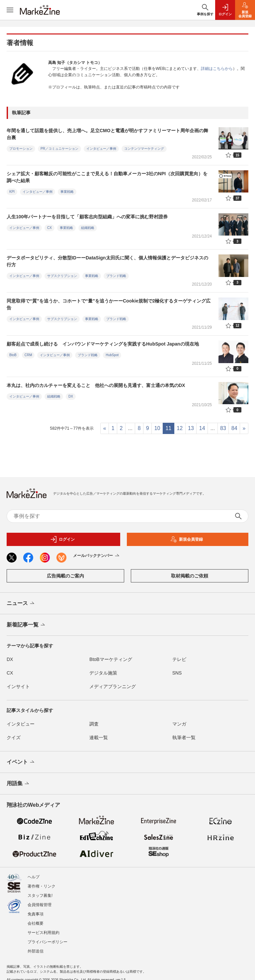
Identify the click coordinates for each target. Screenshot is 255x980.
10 (157, 428)
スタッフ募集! (40, 892)
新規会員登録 (187, 539)
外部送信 (36, 948)
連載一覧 (99, 737)
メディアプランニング (113, 686)
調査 (94, 724)
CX (49, 228)
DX (71, 396)
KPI (12, 192)
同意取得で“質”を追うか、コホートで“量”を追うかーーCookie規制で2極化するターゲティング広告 (109, 304)
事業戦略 (67, 192)
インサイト (18, 686)
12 (180, 428)
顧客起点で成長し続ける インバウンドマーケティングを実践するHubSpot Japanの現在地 (103, 344)
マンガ (179, 724)
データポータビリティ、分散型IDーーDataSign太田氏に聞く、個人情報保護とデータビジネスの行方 (107, 261)
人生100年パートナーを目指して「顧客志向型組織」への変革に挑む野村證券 (87, 217)
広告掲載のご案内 (65, 576)
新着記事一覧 (26, 625)
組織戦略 (88, 228)
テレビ (179, 659)
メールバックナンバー (97, 556)
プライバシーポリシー (47, 939)
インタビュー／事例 (101, 149)
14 (202, 428)
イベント (21, 762)
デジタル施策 (103, 673)
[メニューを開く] (10, 10)
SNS (177, 673)
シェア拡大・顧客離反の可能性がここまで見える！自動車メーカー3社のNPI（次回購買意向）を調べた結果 (107, 177)
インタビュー (21, 724)
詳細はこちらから (217, 69)
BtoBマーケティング (111, 659)
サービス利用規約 (43, 929)
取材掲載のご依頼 (190, 576)
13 (191, 428)
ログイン (62, 539)
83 (223, 428)
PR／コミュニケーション (59, 149)
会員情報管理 (40, 901)
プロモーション (21, 149)
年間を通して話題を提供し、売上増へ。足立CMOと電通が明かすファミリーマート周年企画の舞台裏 (107, 134)
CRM (28, 355)
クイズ (14, 737)
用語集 (18, 784)
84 (234, 428)
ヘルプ (34, 874)
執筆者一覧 (184, 737)
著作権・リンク (42, 883)
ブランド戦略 (116, 276)
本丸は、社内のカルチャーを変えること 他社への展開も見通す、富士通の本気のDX (96, 385)
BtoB (13, 355)
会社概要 (36, 920)
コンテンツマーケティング (144, 149)
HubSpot (112, 355)
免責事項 (36, 911)
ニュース (21, 604)
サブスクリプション (62, 276)
